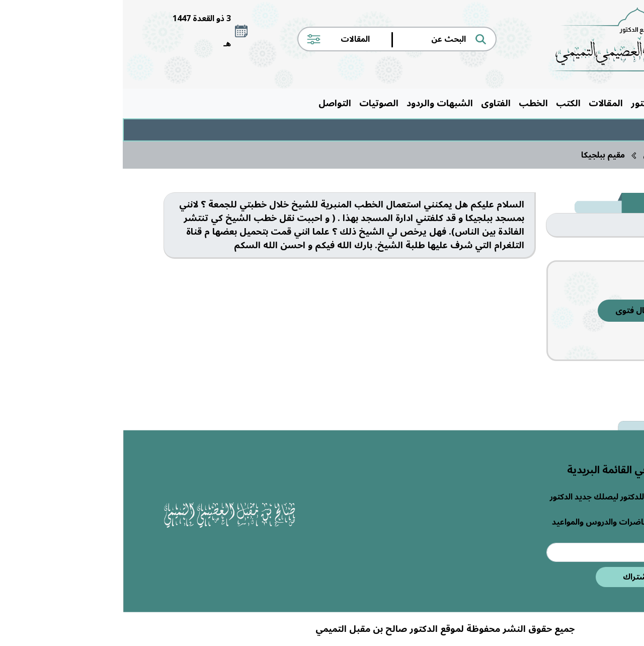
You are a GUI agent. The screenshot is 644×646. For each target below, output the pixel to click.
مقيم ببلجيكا (480, 155)
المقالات (483, 103)
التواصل (212, 103)
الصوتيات (256, 103)
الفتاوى (373, 103)
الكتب (446, 103)
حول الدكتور (532, 103)
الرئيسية (582, 103)
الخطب (411, 103)
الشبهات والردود (317, 103)
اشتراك (513, 577)
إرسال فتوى (513, 311)
